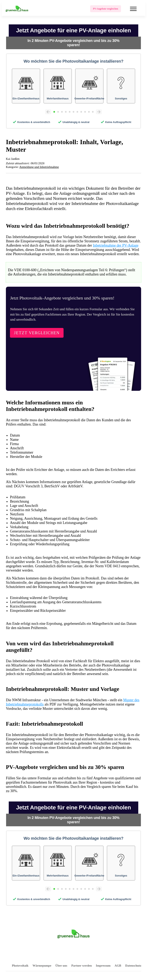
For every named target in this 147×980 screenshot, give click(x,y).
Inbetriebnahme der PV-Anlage (116, 245)
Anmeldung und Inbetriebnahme (39, 167)
